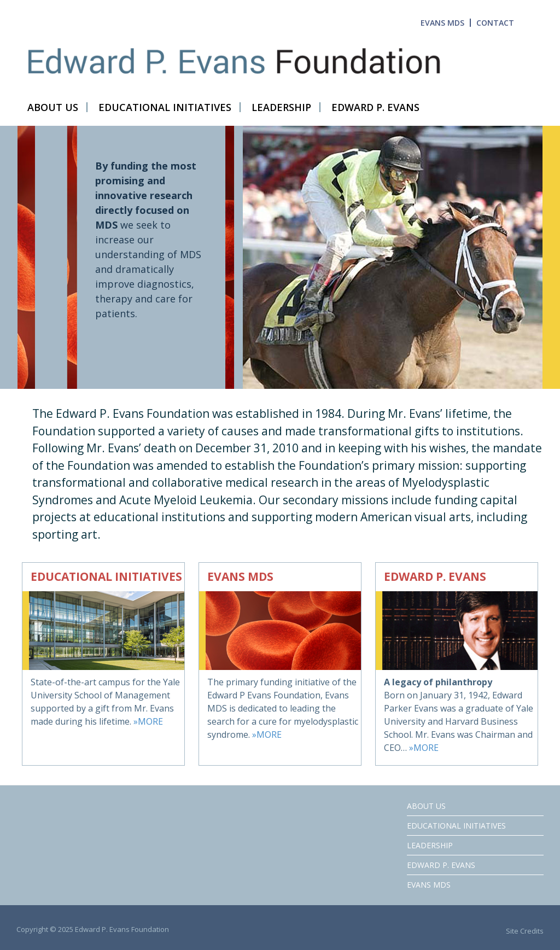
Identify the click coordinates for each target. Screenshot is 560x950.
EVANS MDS (442, 23)
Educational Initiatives (456, 826)
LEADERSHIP (430, 845)
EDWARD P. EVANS (435, 576)
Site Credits (525, 931)
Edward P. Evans (441, 865)
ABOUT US (426, 806)
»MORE (148, 721)
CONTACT (495, 23)
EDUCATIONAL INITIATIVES (106, 576)
